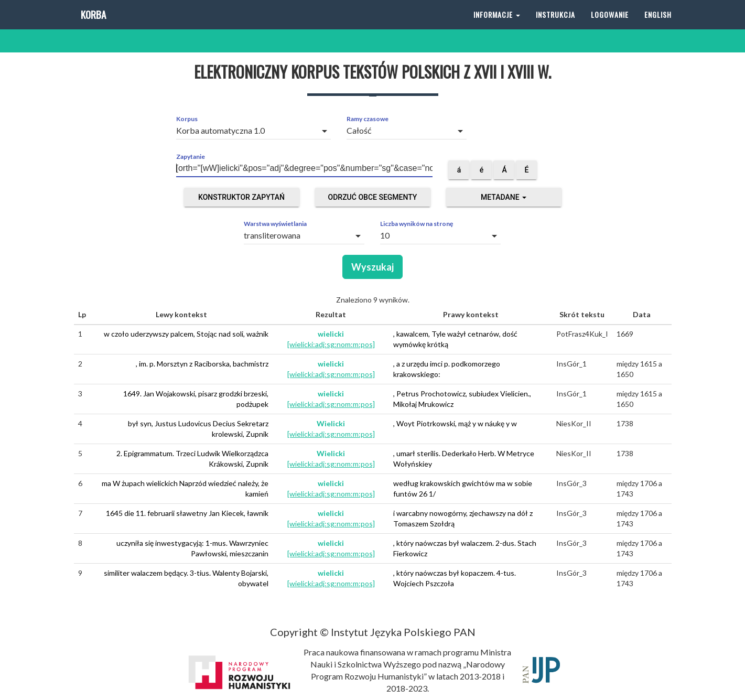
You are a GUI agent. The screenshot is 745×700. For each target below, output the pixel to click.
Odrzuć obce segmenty (373, 197)
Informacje (497, 26)
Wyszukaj (372, 267)
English (658, 26)
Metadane (504, 197)
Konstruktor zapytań (241, 197)
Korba (93, 26)
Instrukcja (555, 26)
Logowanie (610, 26)
